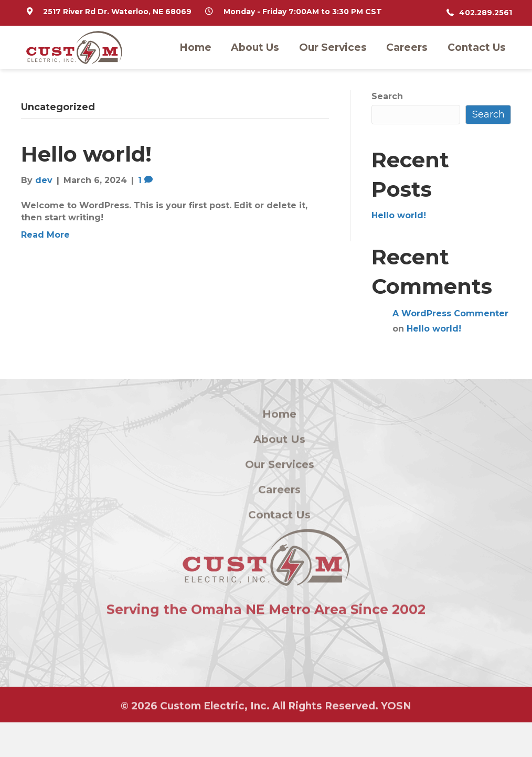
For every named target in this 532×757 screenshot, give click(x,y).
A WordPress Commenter (450, 313)
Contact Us (477, 47)
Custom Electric (202, 708)
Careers (407, 47)
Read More (45, 235)
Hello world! (86, 154)
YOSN (396, 708)
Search (387, 96)
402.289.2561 (486, 13)
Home (195, 47)
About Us (255, 47)
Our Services (333, 47)
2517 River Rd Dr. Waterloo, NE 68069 (117, 12)
